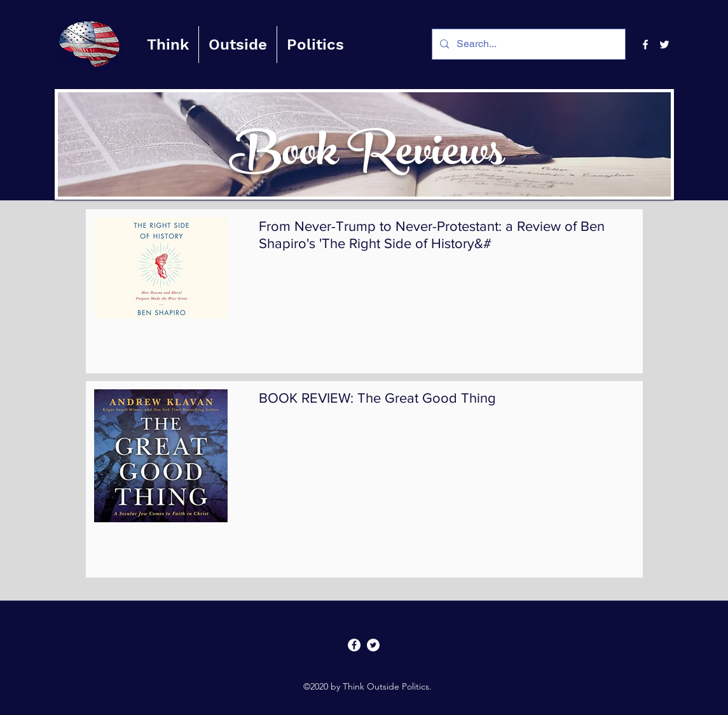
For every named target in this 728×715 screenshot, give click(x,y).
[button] (168, 45)
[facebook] (645, 45)
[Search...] (527, 44)
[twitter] (664, 45)
